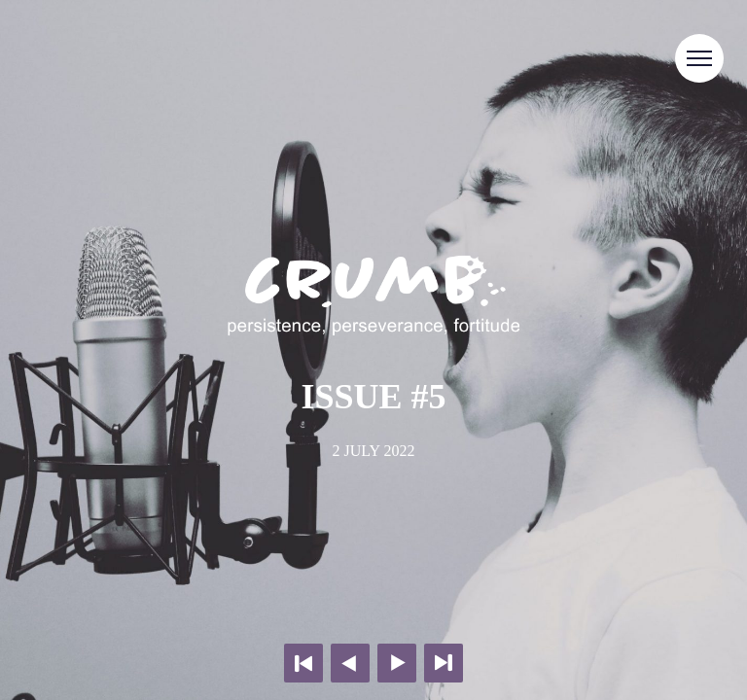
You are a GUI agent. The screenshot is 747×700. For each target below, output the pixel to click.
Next (397, 663)
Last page (444, 663)
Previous (350, 663)
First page (303, 663)
